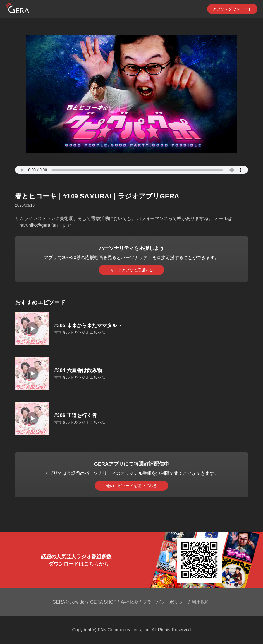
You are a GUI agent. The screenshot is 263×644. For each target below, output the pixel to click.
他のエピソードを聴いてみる (131, 486)
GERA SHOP (103, 602)
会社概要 (130, 602)
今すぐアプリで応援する (131, 270)
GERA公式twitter (69, 602)
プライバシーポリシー (165, 602)
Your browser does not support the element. (131, 170)
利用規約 (200, 602)
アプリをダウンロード (232, 9)
